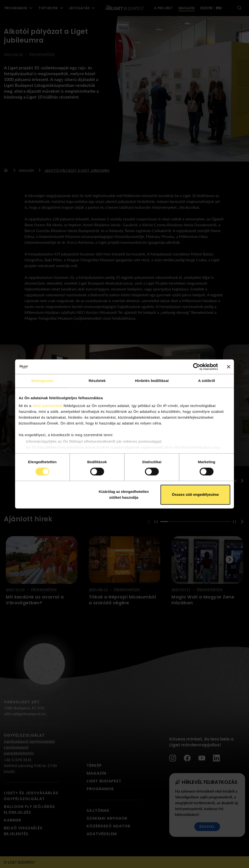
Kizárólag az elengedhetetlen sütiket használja (124, 495)
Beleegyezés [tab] (42, 381)
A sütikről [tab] (207, 381)
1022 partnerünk (48, 406)
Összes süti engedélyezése (195, 495)
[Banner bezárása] (229, 367)
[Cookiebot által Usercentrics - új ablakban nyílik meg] (197, 367)
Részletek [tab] (97, 381)
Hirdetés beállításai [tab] (152, 381)
